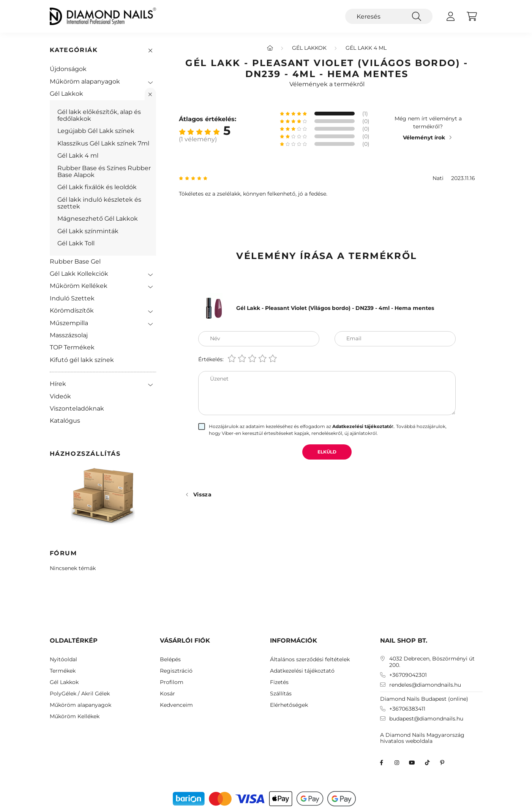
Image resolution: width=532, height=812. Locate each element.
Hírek (58, 384)
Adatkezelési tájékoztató (302, 671)
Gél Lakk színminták (88, 231)
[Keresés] (389, 16)
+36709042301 (408, 675)
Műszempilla (69, 323)
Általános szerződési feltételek (310, 660)
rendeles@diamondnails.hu (425, 685)
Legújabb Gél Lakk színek (96, 131)
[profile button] (451, 16)
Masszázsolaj (69, 335)
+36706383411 (407, 709)
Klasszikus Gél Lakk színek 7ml (103, 143)
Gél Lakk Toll (76, 243)
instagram (397, 763)
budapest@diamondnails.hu (426, 719)
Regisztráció (176, 671)
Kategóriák (74, 50)
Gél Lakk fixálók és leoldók (97, 187)
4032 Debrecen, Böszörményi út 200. (432, 662)
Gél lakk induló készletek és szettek (99, 203)
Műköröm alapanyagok (85, 81)
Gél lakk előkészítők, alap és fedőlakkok (99, 115)
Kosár (167, 694)
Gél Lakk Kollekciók (79, 274)
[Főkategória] (270, 48)
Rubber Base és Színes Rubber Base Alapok (104, 171)
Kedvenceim (176, 705)
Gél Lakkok (66, 94)
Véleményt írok (424, 137)
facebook (382, 763)
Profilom (172, 682)
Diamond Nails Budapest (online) (424, 699)
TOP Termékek (72, 347)
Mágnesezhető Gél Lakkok (98, 219)
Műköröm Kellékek (79, 286)
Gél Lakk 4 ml (78, 156)
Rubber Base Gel (75, 261)
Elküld (327, 452)
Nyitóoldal (63, 660)
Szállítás (281, 694)
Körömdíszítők (72, 310)
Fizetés (279, 682)
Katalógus (65, 421)
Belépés (170, 660)
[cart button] (472, 16)
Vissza (203, 494)
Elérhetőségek (289, 705)
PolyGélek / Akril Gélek (80, 694)
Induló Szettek (72, 298)
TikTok (427, 763)
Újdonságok (68, 69)
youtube (412, 763)
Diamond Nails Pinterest (442, 763)
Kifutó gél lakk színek (82, 360)
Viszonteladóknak (77, 408)
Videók (60, 396)
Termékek (63, 671)
